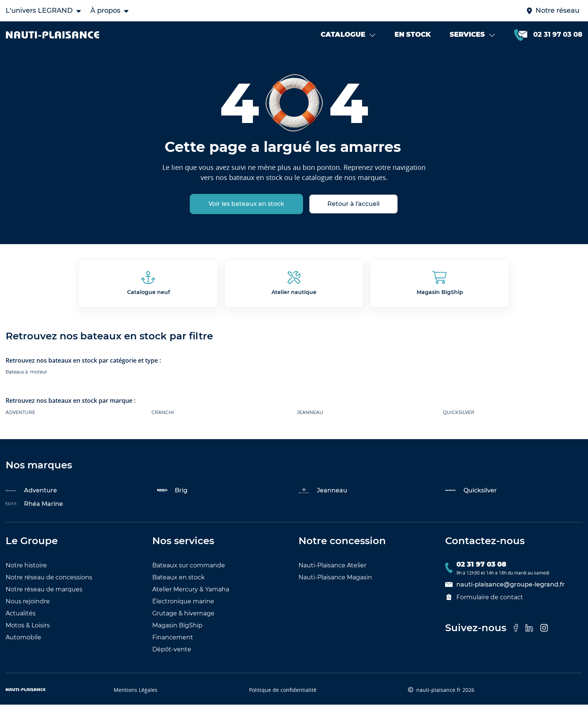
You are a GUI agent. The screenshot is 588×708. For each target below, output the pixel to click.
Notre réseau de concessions (49, 581)
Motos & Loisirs (28, 629)
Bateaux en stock (178, 581)
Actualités (21, 617)
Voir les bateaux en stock (246, 208)
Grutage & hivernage (183, 617)
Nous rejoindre (28, 605)
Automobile (23, 641)
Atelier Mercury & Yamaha (191, 593)
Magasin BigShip (177, 629)
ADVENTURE (20, 416)
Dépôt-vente (172, 653)
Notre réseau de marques (44, 593)
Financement (173, 641)
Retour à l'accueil (353, 208)
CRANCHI (163, 416)
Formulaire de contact (484, 601)
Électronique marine (183, 605)
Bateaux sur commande (189, 569)
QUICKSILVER (459, 416)
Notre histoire (26, 569)
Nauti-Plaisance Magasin (335, 581)
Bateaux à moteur (26, 376)
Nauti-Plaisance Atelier (332, 569)
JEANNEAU (310, 416)
